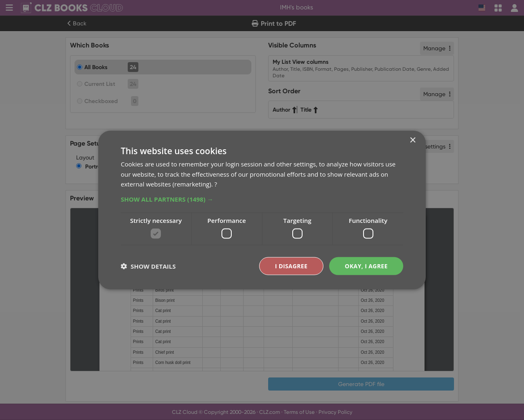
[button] (262, 199)
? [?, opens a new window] (216, 184)
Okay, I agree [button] (366, 266)
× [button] (412, 140)
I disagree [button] (291, 266)
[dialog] (262, 210)
